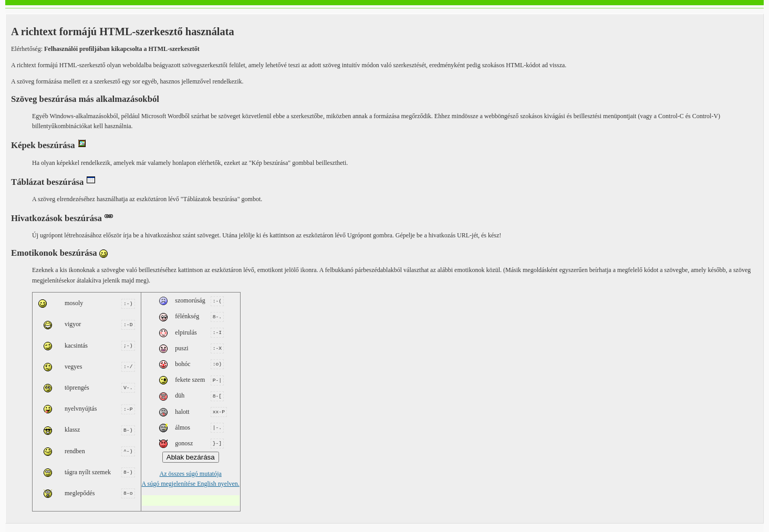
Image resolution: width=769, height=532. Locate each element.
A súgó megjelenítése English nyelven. (191, 478)
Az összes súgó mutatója (191, 468)
